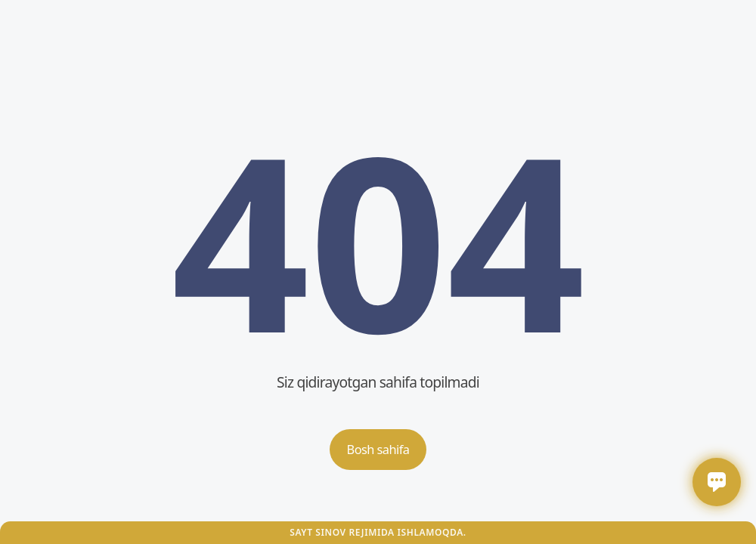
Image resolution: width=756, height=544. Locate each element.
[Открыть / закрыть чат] (717, 482)
